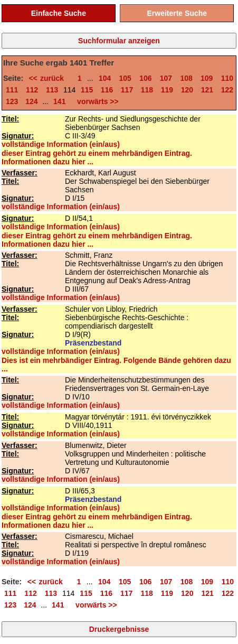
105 (125, 78)
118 (147, 90)
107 (166, 78)
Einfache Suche (59, 13)
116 (107, 90)
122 (227, 90)
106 (145, 78)
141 (59, 101)
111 (12, 90)
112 (32, 90)
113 (52, 90)
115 (87, 90)
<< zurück (49, 78)
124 (31, 101)
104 (105, 78)
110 (227, 78)
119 (167, 90)
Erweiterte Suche (177, 13)
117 (127, 90)
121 (207, 90)
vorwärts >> (96, 101)
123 (12, 101)
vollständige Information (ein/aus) (61, 144)
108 (186, 78)
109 (207, 78)
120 (187, 90)
